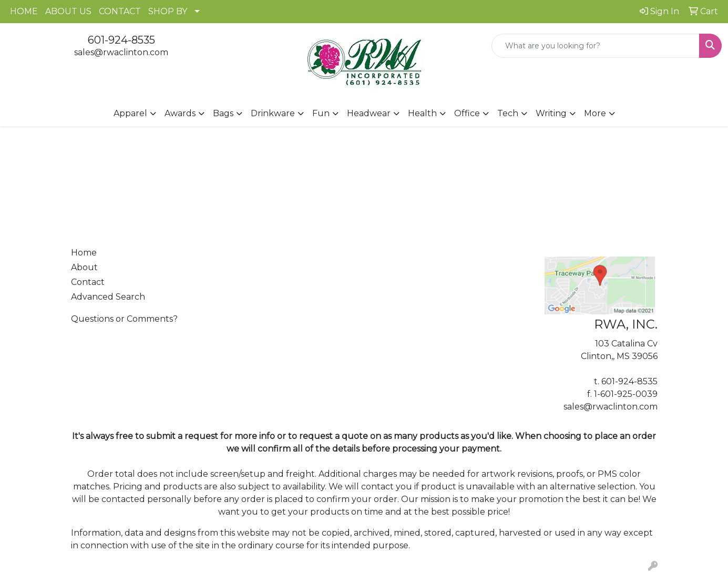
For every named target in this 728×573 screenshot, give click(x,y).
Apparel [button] (130, 113)
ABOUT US (68, 11)
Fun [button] (321, 113)
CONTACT (120, 11)
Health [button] (422, 113)
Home (84, 253)
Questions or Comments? (124, 319)
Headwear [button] (369, 113)
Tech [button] (508, 113)
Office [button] (467, 113)
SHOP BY (168, 11)
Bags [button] (223, 113)
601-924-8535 (121, 40)
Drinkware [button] (273, 113)
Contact (88, 282)
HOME (24, 11)
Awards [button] (180, 113)
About (84, 267)
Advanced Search (108, 297)
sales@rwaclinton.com (121, 52)
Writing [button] (551, 113)
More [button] (595, 113)
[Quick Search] (596, 46)
